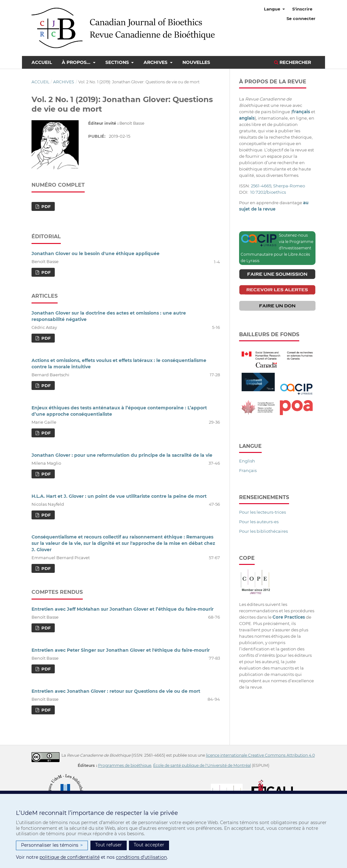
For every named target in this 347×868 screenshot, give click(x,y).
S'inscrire (302, 9)
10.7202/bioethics (268, 192)
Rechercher (293, 62)
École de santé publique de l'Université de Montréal (202, 765)
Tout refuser (109, 845)
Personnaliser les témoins (52, 845)
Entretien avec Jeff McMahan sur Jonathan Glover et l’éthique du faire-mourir (123, 609)
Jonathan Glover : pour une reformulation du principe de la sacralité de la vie (122, 455)
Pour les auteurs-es (259, 522)
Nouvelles (196, 62)
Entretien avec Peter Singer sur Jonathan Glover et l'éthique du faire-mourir (121, 650)
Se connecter (301, 18)
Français (248, 470)
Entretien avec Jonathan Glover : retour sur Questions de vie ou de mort (116, 691)
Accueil (42, 62)
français (301, 112)
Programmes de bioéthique (125, 765)
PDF (45, 206)
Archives (156, 62)
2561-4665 (261, 186)
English (247, 461)
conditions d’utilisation (141, 857)
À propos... (77, 62)
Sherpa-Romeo (289, 186)
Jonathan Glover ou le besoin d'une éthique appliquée (96, 253)
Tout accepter (149, 845)
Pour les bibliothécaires (263, 531)
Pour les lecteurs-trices (262, 512)
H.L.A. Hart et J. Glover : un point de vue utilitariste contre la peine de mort (119, 496)
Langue (273, 9)
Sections (118, 62)
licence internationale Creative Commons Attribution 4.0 (260, 755)
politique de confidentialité (70, 857)
